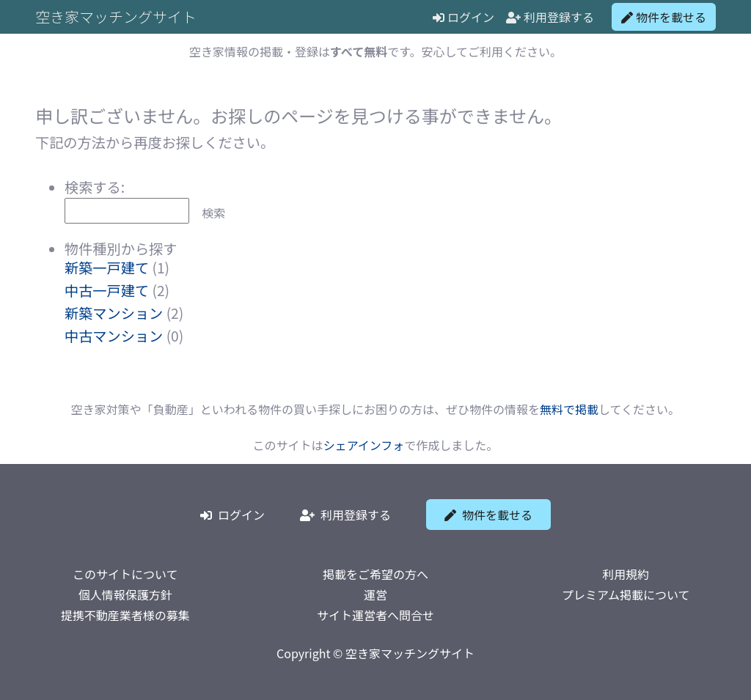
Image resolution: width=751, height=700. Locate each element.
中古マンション (114, 336)
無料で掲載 (569, 409)
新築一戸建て (107, 268)
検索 (213, 213)
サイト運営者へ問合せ (375, 615)
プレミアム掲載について (626, 594)
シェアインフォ (364, 445)
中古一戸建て (107, 290)
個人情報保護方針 (125, 594)
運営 (375, 594)
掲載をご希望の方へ (375, 574)
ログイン (464, 17)
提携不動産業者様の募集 (125, 615)
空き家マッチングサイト (116, 16)
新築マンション (114, 313)
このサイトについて (125, 574)
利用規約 (626, 574)
